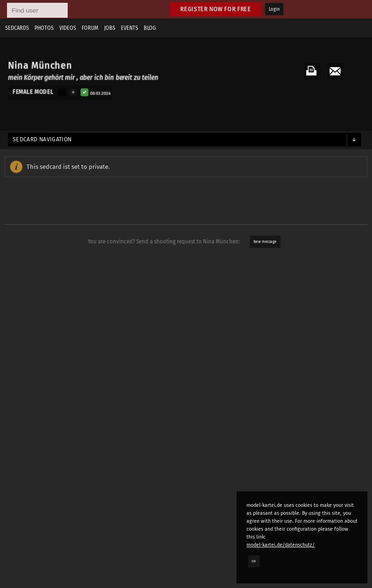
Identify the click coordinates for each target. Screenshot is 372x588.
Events (130, 28)
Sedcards (17, 28)
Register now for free (215, 9)
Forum (90, 28)
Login (274, 9)
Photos (44, 28)
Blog (150, 28)
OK (254, 561)
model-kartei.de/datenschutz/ (281, 545)
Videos (68, 28)
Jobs (110, 28)
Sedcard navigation (42, 139)
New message (265, 242)
